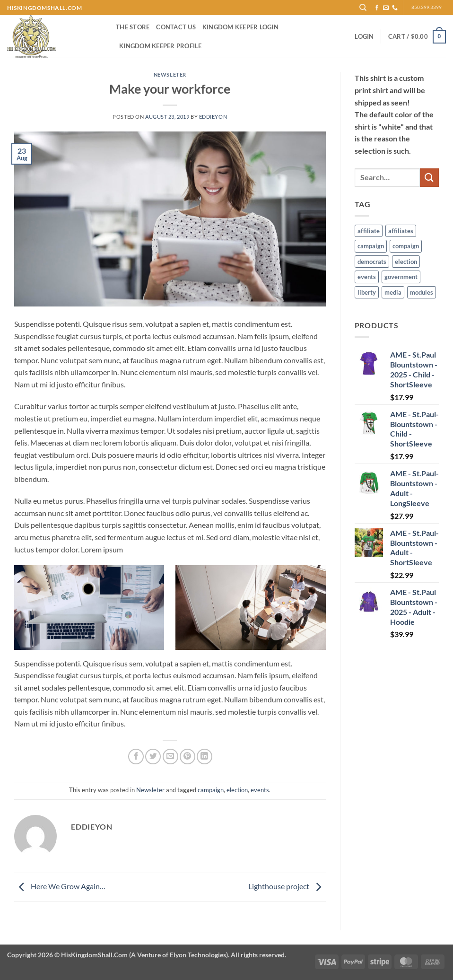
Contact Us (176, 27)
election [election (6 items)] (406, 262)
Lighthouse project (287, 886)
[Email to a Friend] (170, 757)
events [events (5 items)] (367, 277)
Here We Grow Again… (60, 886)
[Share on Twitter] (153, 757)
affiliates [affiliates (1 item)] (401, 231)
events (260, 790)
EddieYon (213, 117)
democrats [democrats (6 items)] (372, 262)
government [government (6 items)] (401, 277)
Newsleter (170, 74)
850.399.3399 (427, 7)
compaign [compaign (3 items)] (406, 246)
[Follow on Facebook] (377, 8)
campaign (211, 790)
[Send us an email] (386, 8)
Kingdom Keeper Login (240, 27)
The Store (133, 27)
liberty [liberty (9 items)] (367, 292)
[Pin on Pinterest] (187, 757)
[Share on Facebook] (136, 757)
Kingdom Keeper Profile (161, 46)
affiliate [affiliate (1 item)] (369, 231)
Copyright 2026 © (147, 955)
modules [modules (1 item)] (422, 292)
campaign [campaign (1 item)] (371, 246)
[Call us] (395, 8)
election (237, 790)
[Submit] (429, 178)
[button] (364, 36)
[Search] (363, 8)
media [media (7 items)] (393, 292)
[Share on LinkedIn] (205, 757)
